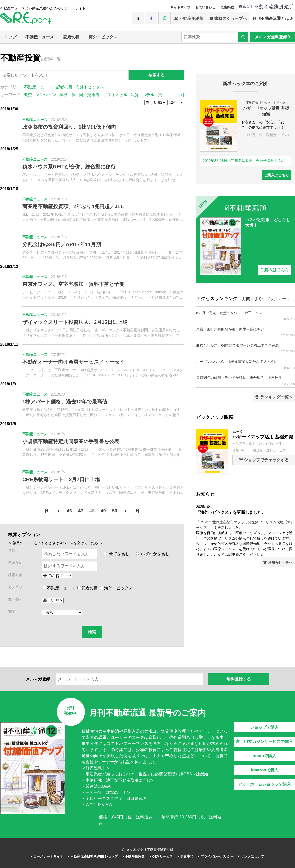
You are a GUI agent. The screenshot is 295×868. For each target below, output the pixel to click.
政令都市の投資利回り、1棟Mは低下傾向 (69, 127)
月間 (246, 299)
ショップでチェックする (264, 460)
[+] (182, 95)
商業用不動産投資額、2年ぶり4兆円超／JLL (73, 206)
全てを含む (116, 554)
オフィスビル (115, 95)
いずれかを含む (153, 554)
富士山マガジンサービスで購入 (264, 741)
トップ (10, 37)
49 (103, 511)
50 (115, 511)
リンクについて (251, 856)
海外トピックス (103, 37)
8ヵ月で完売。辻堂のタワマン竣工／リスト (246, 316)
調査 (28, 95)
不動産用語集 (189, 18)
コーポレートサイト (47, 856)
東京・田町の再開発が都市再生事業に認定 (246, 332)
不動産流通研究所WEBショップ (93, 856)
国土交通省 (89, 95)
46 (69, 511)
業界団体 (68, 95)
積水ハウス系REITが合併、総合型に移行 (69, 167)
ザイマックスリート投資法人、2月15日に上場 (75, 322)
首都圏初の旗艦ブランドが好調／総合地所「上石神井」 (246, 381)
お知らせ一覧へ (278, 562)
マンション (46, 95)
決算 (135, 95)
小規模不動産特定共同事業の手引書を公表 (71, 441)
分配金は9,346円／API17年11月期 (62, 244)
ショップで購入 (264, 727)
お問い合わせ (205, 7)
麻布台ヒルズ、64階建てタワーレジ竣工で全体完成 (246, 348)
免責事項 (186, 856)
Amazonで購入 (264, 770)
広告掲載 (227, 7)
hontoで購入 (264, 756)
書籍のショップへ (228, 18)
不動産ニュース (40, 37)
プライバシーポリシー (216, 856)
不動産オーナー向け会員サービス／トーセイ (73, 362)
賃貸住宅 (166, 95)
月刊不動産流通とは (273, 18)
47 (81, 511)
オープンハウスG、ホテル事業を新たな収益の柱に (246, 365)
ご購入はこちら (276, 175)
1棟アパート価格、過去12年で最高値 (65, 402)
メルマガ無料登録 (273, 37)
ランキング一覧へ (274, 397)
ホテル (148, 95)
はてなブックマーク (272, 299)
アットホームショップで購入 (264, 784)
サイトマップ (180, 7)
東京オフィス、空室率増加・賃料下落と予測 (73, 284)
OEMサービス (161, 856)
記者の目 (72, 37)
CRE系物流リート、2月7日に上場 (61, 479)
